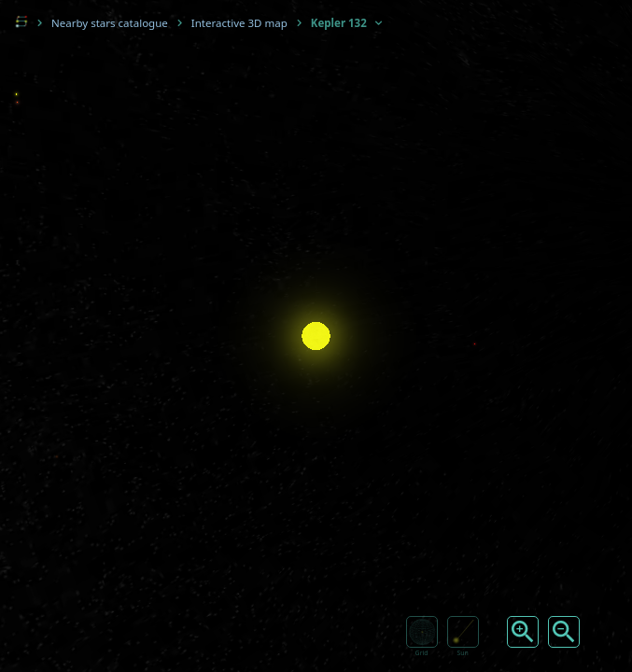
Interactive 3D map (239, 23)
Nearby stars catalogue (110, 23)
